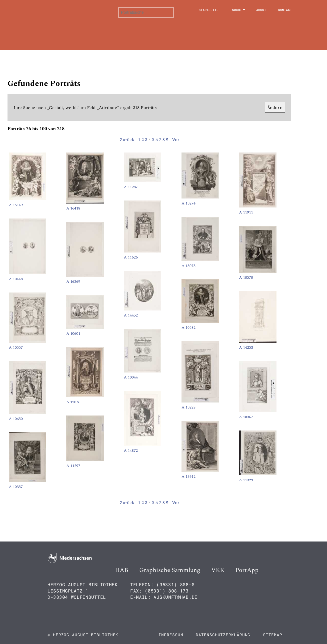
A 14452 (131, 315)
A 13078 (188, 266)
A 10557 (16, 347)
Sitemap (272, 635)
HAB (122, 570)
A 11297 (73, 466)
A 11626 (131, 257)
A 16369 (73, 281)
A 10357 (16, 487)
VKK (218, 570)
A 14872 (131, 450)
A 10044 (131, 377)
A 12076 (73, 402)
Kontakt (285, 10)
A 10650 (16, 419)
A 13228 (188, 407)
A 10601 (73, 333)
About (261, 10)
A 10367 (246, 417)
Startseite (209, 10)
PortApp (247, 570)
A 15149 (16, 205)
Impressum (171, 635)
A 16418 (73, 208)
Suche (237, 10)
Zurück (127, 140)
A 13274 (188, 203)
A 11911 (246, 212)
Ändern (275, 107)
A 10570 (246, 277)
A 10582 (188, 327)
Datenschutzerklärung (223, 635)
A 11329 (246, 480)
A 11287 (131, 187)
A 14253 (246, 347)
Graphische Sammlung (170, 570)
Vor (176, 140)
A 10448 (16, 279)
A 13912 (188, 476)
